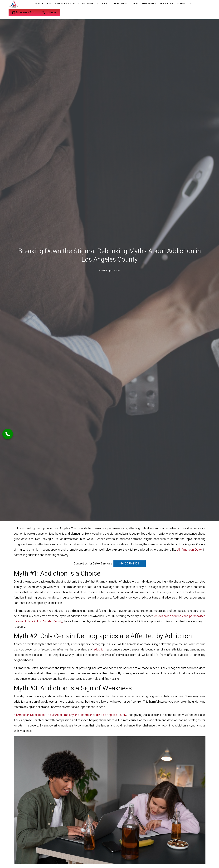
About (106, 4)
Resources (166, 4)
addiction (99, 650)
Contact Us (184, 4)
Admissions (149, 4)
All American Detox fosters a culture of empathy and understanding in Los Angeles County (70, 715)
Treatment (121, 4)
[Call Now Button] (8, 434)
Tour (135, 4)
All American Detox (190, 550)
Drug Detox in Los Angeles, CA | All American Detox (66, 4)
